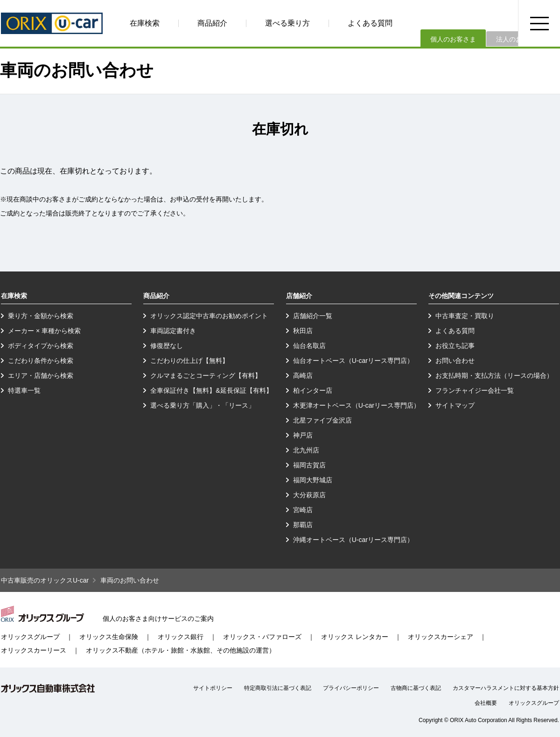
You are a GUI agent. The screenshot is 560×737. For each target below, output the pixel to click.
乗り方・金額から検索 (41, 316)
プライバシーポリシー (351, 688)
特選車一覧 (24, 390)
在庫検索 (145, 23)
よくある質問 (370, 23)
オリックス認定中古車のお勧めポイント (209, 316)
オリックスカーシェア (441, 637)
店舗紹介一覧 (313, 316)
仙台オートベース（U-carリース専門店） (353, 361)
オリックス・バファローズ (262, 637)
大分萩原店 (309, 495)
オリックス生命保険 (109, 637)
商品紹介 (212, 23)
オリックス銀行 (181, 637)
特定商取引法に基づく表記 (278, 688)
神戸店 (303, 435)
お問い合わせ (455, 361)
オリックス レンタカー (355, 637)
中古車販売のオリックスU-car (45, 580)
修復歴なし (167, 346)
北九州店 (306, 450)
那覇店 (303, 525)
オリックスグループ (30, 637)
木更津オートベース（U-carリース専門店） (357, 405)
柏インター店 (313, 390)
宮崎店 (303, 510)
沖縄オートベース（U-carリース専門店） (353, 540)
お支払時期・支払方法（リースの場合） (494, 375)
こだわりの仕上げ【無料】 (189, 361)
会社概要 (486, 703)
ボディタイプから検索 (41, 346)
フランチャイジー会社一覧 (475, 390)
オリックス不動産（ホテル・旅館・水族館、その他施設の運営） (181, 650)
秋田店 (303, 331)
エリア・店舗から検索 (41, 375)
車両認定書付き (173, 331)
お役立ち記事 (455, 346)
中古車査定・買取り (465, 316)
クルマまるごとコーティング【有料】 (206, 375)
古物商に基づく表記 (416, 688)
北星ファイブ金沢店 (322, 420)
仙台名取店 (309, 346)
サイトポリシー (213, 688)
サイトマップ (455, 405)
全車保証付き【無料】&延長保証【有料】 (211, 390)
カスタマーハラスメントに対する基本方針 (506, 688)
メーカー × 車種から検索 (44, 331)
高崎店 (303, 375)
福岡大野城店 (313, 480)
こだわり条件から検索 (41, 361)
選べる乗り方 (287, 23)
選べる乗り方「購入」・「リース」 (203, 405)
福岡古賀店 (309, 465)
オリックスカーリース (34, 650)
